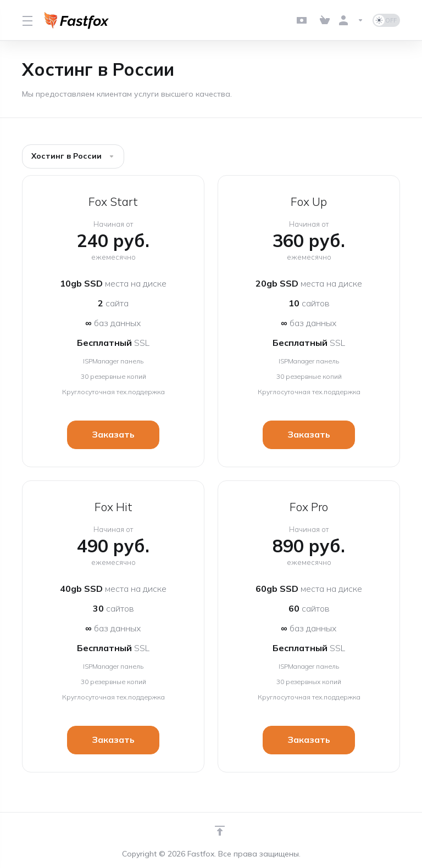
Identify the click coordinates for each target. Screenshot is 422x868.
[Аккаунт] (351, 20)
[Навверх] (220, 831)
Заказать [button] (113, 435)
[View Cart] (325, 20)
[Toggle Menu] (27, 20)
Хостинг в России (73, 156)
